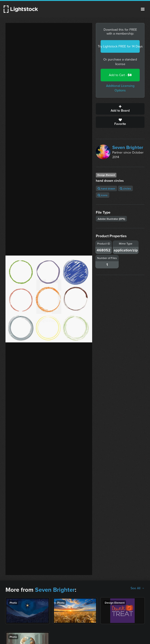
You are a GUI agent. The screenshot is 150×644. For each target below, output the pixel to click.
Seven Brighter (128, 147)
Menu (143, 9)
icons (103, 195)
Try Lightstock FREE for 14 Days (120, 46)
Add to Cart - (120, 75)
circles (125, 189)
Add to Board (120, 109)
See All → (138, 588)
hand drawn (106, 189)
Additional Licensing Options (120, 88)
